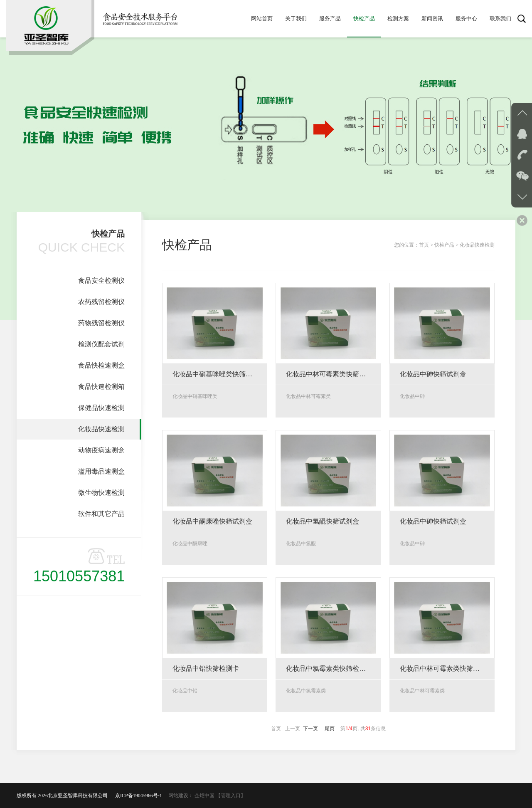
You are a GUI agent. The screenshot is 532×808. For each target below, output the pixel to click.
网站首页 (262, 19)
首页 (424, 245)
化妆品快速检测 (101, 429)
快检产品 (364, 19)
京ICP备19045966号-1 (141, 796)
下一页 (310, 729)
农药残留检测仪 (101, 302)
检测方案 (398, 19)
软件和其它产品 (101, 514)
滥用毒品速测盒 (101, 471)
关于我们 (296, 19)
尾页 (330, 729)
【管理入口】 (231, 796)
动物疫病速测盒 (101, 450)
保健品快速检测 (101, 408)
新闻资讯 (432, 19)
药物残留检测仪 (101, 323)
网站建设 (178, 796)
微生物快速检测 (101, 493)
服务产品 (330, 19)
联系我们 (500, 19)
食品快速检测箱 (101, 387)
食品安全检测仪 (101, 280)
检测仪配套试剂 (101, 344)
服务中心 (466, 19)
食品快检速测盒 (101, 365)
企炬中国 (204, 796)
